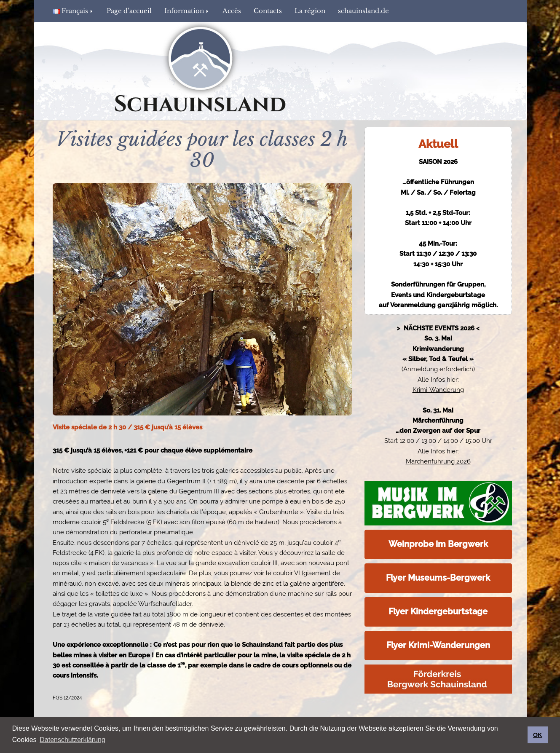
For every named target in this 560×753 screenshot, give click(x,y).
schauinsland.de (363, 11)
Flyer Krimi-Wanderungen (438, 645)
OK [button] (538, 735)
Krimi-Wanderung (438, 390)
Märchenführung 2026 (438, 461)
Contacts (268, 11)
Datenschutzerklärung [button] (72, 740)
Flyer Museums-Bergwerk (438, 578)
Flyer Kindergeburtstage (438, 611)
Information (187, 11)
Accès (232, 11)
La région (310, 11)
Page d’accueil (129, 11)
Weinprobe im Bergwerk (438, 544)
